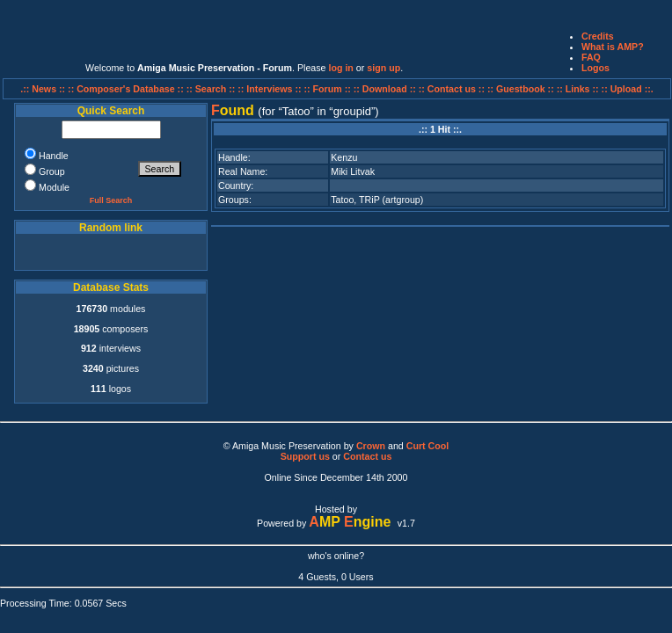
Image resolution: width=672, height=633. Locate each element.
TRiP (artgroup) (391, 200)
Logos (595, 68)
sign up (383, 68)
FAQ (591, 57)
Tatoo (342, 200)
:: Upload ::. (628, 89)
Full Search (111, 200)
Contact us (367, 456)
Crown (371, 446)
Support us (305, 456)
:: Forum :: (329, 89)
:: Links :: (578, 89)
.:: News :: (44, 89)
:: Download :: (386, 89)
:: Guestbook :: (521, 89)
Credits (598, 36)
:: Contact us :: (452, 89)
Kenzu (344, 157)
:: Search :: (212, 89)
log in (340, 68)
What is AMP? (613, 47)
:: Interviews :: (270, 89)
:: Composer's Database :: (127, 89)
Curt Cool (428, 446)
